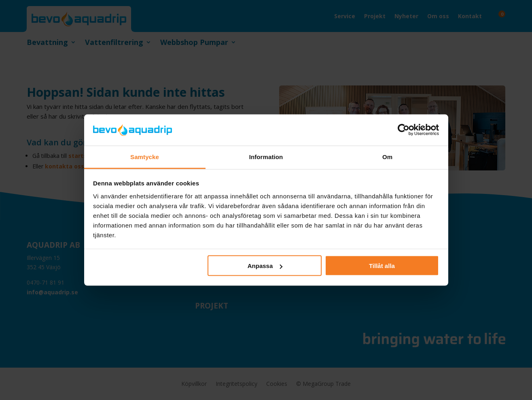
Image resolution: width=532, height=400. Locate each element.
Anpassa (265, 266)
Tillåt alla (382, 266)
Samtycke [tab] (145, 156)
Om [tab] (387, 156)
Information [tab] (266, 156)
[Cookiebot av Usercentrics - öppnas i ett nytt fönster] (404, 130)
